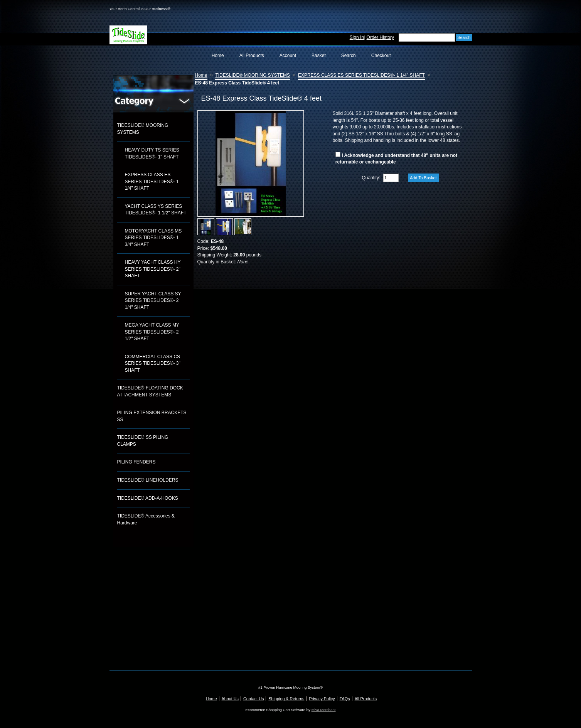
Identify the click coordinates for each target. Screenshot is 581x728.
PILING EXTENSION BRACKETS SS (152, 416)
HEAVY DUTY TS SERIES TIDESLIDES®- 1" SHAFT (152, 153)
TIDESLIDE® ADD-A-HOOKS (148, 498)
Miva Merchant (324, 710)
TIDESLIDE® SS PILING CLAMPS (143, 441)
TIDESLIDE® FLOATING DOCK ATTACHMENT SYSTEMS (150, 391)
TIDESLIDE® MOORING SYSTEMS (143, 129)
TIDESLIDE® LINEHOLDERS (148, 480)
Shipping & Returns (286, 699)
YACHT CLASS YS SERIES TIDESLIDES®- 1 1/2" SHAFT (156, 210)
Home (218, 56)
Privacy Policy (322, 699)
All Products (252, 56)
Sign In (357, 37)
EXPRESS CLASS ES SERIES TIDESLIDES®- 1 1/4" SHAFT (152, 181)
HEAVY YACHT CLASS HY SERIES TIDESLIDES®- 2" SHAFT (153, 269)
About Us (230, 699)
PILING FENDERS (136, 462)
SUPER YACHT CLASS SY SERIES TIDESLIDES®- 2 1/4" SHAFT (153, 301)
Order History (380, 37)
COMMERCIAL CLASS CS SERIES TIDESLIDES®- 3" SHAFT (153, 363)
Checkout (381, 56)
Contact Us (253, 699)
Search (349, 56)
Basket (319, 56)
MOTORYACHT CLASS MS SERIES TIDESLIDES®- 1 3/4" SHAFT (153, 238)
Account (288, 56)
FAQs (345, 699)
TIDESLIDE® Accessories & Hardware (146, 519)
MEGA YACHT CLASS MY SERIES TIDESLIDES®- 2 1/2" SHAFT (152, 332)
